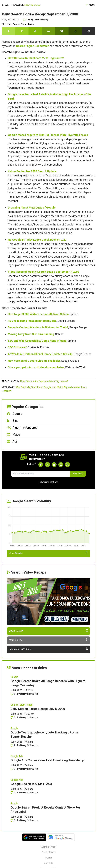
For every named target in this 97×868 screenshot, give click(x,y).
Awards (49, 858)
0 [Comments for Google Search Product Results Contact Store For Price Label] (13, 820)
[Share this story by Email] (75, 31)
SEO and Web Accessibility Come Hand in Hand (37, 341)
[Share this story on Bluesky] (62, 31)
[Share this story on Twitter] (22, 31)
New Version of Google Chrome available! (34, 361)
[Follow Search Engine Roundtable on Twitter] (47, 465)
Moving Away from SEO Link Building (31, 334)
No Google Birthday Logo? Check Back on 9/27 (37, 240)
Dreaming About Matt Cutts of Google (32, 208)
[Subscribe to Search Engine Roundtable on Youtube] (61, 465)
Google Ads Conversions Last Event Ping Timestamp (47, 760)
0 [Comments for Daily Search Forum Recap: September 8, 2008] (25, 20)
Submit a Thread (48, 847)
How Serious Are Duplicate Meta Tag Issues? (36, 58)
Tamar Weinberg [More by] (41, 20)
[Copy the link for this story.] (89, 31)
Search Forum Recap (23, 24)
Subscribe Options (48, 482)
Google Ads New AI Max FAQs (31, 784)
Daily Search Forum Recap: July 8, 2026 (38, 709)
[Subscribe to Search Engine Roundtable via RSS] (67, 465)
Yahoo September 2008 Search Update (32, 171)
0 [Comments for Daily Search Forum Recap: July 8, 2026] (13, 718)
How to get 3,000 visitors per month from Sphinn (38, 314)
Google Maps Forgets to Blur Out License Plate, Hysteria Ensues (48, 135)
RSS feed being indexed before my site (32, 321)
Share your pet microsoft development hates (36, 367)
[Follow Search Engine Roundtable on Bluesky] (54, 465)
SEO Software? (17, 347)
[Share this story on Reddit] (35, 31)
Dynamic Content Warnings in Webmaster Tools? (38, 327)
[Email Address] (41, 474)
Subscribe (78, 474)
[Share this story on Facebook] (8, 31)
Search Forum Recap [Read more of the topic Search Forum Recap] (22, 705)
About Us (48, 863)
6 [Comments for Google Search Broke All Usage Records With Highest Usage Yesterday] (13, 694)
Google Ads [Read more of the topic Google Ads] (17, 756)
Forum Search (49, 852)
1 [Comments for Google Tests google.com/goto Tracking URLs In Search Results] (13, 745)
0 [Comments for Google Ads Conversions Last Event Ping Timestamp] (13, 769)
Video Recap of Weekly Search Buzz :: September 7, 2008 (43, 272)
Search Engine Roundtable (33, 46)
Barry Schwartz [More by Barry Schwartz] (29, 694)
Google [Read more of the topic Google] (14, 677)
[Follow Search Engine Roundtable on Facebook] (41, 465)
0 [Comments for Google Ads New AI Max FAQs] (13, 793)
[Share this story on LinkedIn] (48, 31)
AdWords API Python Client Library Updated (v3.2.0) (40, 354)
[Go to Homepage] (21, 5)
